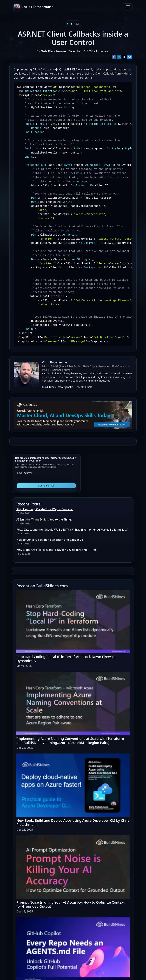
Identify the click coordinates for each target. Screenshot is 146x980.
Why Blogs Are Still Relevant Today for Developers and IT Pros (56, 550)
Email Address (25, 473)
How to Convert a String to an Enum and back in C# (50, 540)
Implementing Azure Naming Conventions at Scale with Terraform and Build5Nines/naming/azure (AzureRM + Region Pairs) (70, 741)
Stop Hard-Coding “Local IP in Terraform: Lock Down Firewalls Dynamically (66, 659)
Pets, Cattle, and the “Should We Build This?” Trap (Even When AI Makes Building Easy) (72, 530)
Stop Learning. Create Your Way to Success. (45, 509)
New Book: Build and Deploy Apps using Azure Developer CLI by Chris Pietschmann (73, 822)
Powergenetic (65, 387)
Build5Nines (49, 387)
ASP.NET (74, 24)
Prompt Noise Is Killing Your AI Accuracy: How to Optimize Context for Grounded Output (71, 904)
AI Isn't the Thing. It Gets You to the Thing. (44, 519)
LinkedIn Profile (84, 387)
